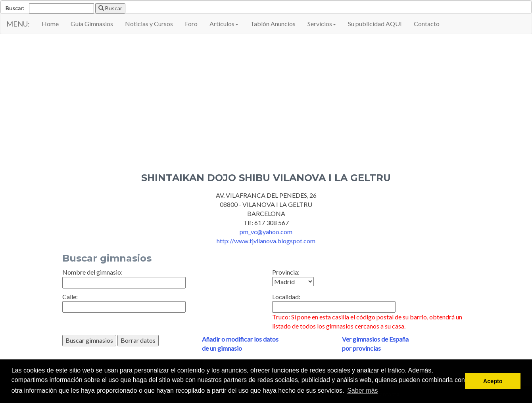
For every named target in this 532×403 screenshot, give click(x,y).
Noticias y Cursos (149, 24)
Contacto (427, 24)
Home (50, 24)
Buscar (110, 8)
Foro (191, 24)
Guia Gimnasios (92, 24)
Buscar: (15, 8)
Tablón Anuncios (273, 24)
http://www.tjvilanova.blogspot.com (266, 241)
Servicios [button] (322, 24)
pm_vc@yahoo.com (266, 232)
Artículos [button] (224, 24)
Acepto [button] (493, 381)
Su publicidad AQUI (375, 24)
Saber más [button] (362, 391)
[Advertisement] (266, 97)
